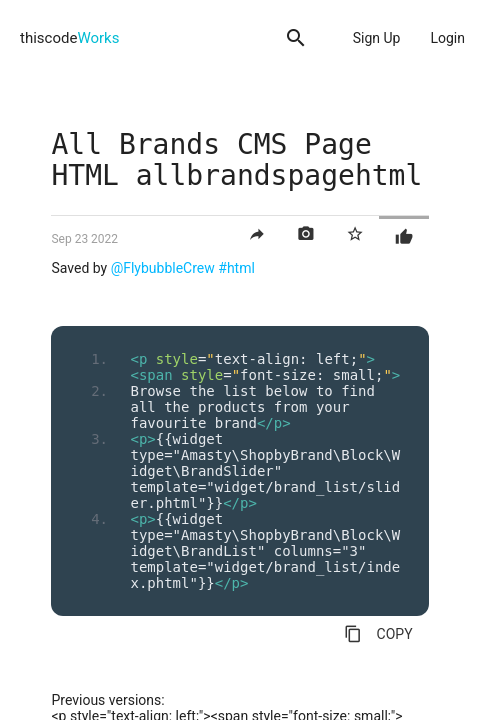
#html (236, 268)
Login (447, 38)
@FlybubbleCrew (163, 268)
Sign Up (377, 38)
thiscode (69, 38)
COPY (378, 634)
